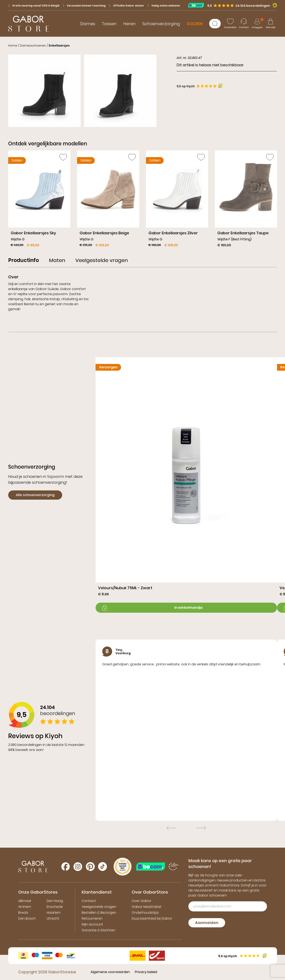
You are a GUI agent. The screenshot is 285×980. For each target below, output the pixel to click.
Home (13, 46)
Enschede (55, 907)
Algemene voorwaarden (110, 972)
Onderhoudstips (145, 913)
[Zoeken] (215, 24)
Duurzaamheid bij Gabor (152, 918)
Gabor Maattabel (146, 907)
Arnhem (25, 907)
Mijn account (92, 924)
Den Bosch (27, 918)
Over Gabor (142, 901)
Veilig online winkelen (164, 6)
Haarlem (54, 913)
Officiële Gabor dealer (127, 6)
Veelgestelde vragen (99, 907)
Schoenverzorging (161, 24)
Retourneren (92, 918)
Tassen (109, 24)
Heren (129, 24)
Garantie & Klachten (99, 930)
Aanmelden (207, 923)
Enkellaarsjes (59, 46)
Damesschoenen (33, 46)
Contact (89, 901)
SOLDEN (195, 24)
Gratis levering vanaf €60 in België (34, 6)
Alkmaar (25, 901)
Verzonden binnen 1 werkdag (84, 6)
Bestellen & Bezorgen (99, 913)
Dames (88, 24)
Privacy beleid (146, 972)
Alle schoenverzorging (35, 495)
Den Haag (55, 901)
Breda (23, 913)
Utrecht (53, 918)
